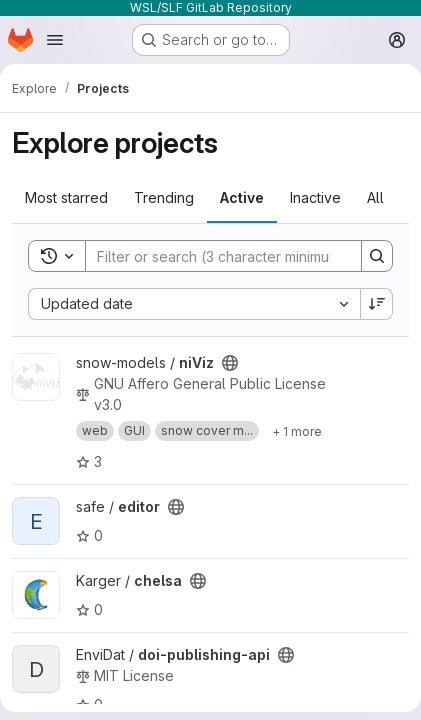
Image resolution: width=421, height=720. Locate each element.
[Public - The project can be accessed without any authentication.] (230, 363)
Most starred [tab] (66, 197)
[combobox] (194, 304)
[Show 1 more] (297, 431)
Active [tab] (242, 197)
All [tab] (375, 197)
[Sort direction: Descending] (377, 304)
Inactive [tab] (315, 197)
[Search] (217, 256)
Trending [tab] (164, 197)
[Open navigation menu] (55, 40)
